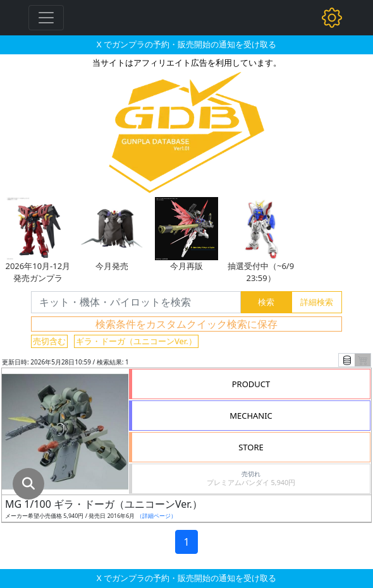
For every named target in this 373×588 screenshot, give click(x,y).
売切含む (49, 341)
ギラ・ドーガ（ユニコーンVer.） (136, 341)
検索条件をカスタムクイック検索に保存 (186, 324)
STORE (251, 447)
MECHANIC (251, 416)
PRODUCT (251, 384)
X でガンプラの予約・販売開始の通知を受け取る (186, 44)
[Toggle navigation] (46, 18)
